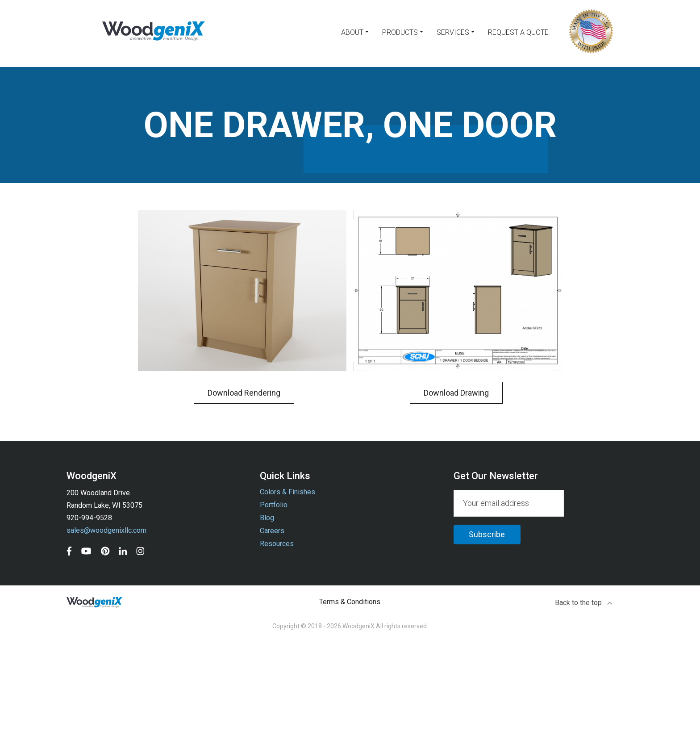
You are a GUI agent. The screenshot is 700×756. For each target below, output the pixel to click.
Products (400, 32)
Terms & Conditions (350, 602)
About (352, 32)
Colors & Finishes (287, 492)
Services (453, 32)
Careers (272, 531)
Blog (267, 518)
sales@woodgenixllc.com (106, 530)
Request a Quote (518, 32)
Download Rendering (244, 393)
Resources (277, 544)
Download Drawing (456, 393)
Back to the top (584, 603)
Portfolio (274, 505)
